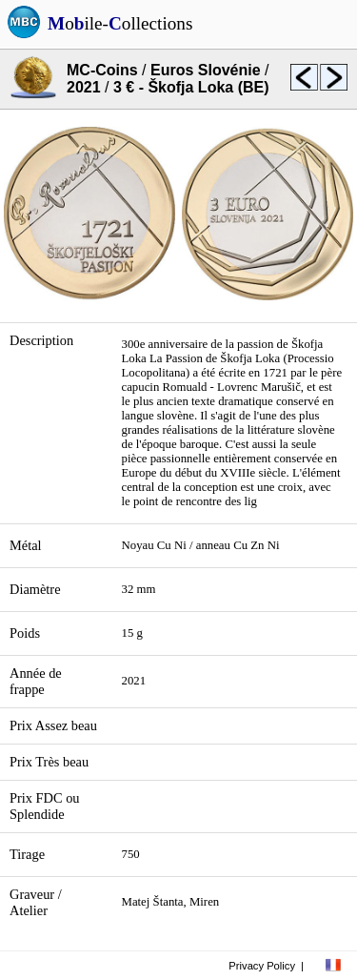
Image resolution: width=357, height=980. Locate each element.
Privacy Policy (262, 966)
